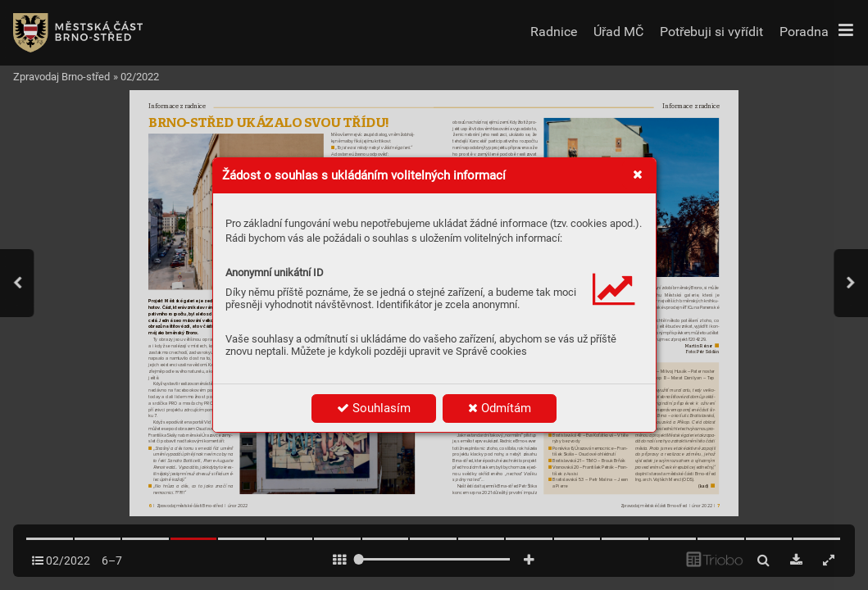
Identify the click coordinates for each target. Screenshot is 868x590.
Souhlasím (374, 408)
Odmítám (500, 408)
